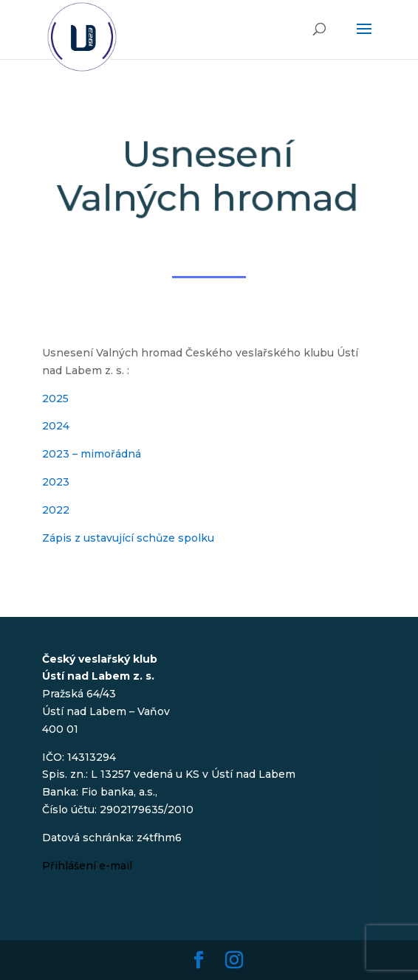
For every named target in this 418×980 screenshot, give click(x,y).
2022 (56, 510)
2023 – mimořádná (92, 454)
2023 (56, 482)
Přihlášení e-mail (87, 866)
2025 (55, 398)
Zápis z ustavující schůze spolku (128, 538)
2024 (56, 426)
